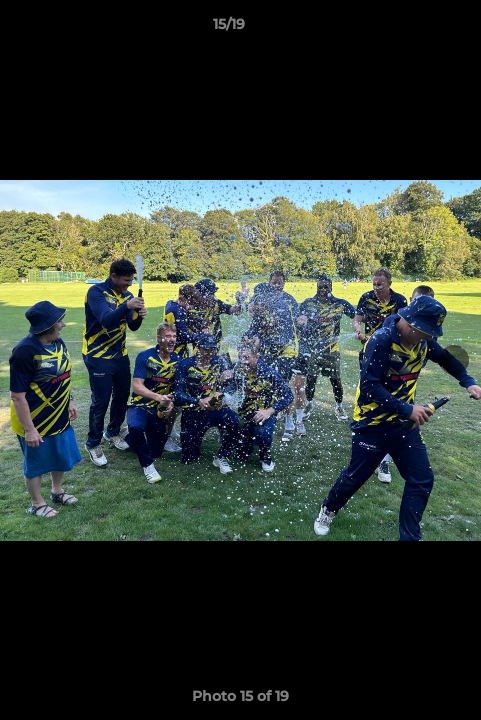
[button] (409, 29)
